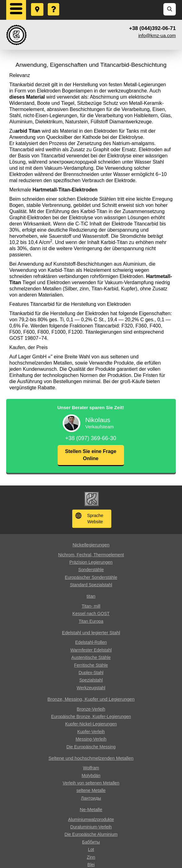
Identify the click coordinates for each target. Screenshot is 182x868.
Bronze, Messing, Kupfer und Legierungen (91, 699)
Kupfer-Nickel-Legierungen (91, 724)
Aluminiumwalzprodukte (91, 819)
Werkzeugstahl (91, 688)
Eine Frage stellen (54, 3)
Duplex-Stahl (91, 673)
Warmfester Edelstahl (91, 650)
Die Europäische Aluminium (91, 834)
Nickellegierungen (91, 545)
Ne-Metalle (91, 809)
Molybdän (91, 776)
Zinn (91, 857)
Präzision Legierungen (91, 562)
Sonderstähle (91, 570)
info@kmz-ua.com (157, 35)
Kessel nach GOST (91, 614)
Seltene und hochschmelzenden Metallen (91, 758)
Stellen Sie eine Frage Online (91, 455)
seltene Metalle (91, 790)
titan (91, 596)
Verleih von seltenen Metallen (91, 783)
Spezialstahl (91, 680)
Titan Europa (91, 621)
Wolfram (91, 768)
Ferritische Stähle (91, 665)
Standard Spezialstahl (91, 585)
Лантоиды (91, 798)
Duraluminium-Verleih (91, 827)
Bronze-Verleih (91, 709)
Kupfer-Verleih (91, 732)
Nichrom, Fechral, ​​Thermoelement (91, 555)
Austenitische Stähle (91, 657)
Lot (91, 849)
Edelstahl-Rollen (91, 642)
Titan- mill (91, 606)
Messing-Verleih (91, 739)
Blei (91, 865)
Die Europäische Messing (91, 747)
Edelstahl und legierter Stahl (91, 633)
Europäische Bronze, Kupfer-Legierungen (91, 716)
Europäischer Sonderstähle (91, 577)
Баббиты (91, 842)
